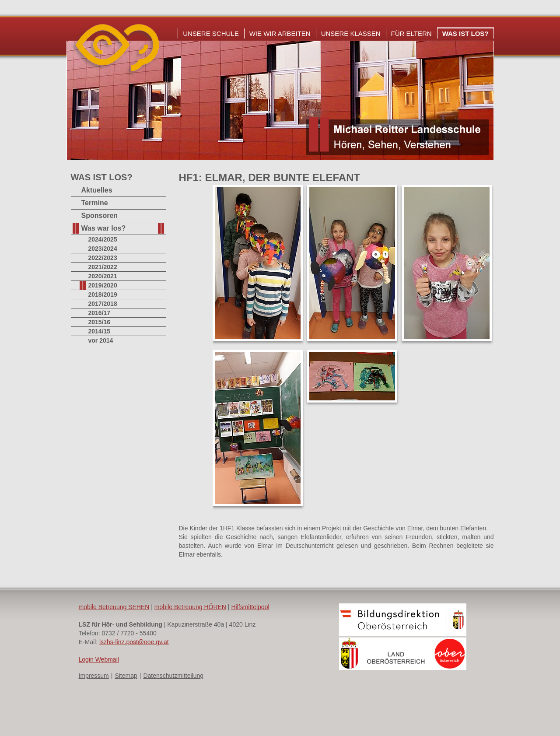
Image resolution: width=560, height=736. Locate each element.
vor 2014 (101, 340)
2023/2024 (103, 249)
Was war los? (104, 228)
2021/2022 (103, 267)
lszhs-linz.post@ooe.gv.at (134, 642)
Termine (95, 203)
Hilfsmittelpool (250, 607)
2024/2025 (103, 239)
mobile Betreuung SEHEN (114, 607)
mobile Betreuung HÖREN (190, 607)
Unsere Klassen (351, 33)
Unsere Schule (211, 33)
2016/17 (100, 313)
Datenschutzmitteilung (173, 676)
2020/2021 (103, 276)
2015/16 (100, 322)
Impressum (94, 676)
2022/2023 (103, 258)
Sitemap (126, 676)
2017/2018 (103, 304)
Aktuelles (97, 190)
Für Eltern (411, 33)
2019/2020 (103, 285)
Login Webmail (99, 659)
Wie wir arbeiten (280, 33)
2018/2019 (103, 294)
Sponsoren (100, 216)
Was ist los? (465, 33)
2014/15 (100, 331)
